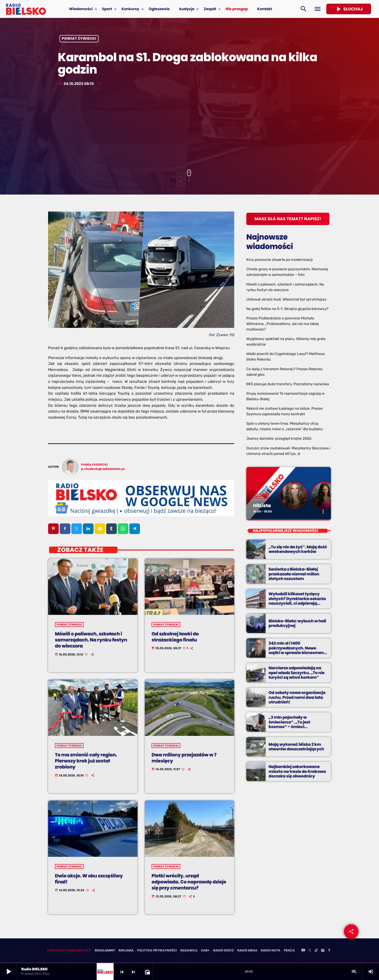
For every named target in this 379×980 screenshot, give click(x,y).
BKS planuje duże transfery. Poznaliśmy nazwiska (288, 384)
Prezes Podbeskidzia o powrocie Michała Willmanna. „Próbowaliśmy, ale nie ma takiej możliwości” (283, 324)
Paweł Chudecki (95, 465)
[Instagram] (323, 951)
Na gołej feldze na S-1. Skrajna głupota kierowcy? (287, 309)
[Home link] (26, 9)
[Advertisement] (189, 128)
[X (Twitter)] (310, 951)
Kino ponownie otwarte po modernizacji (280, 260)
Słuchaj (349, 9)
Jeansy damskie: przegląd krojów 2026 (279, 438)
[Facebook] (329, 951)
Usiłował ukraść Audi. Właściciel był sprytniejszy (286, 299)
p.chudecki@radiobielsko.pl (103, 469)
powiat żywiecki (79, 39)
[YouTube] (303, 951)
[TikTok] (316, 951)
